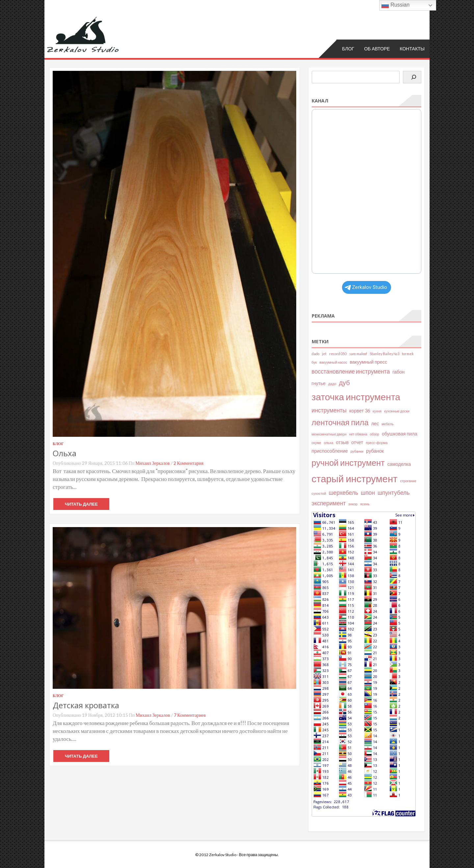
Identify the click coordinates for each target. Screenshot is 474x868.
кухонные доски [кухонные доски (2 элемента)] (397, 411)
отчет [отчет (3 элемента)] (357, 442)
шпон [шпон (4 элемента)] (368, 493)
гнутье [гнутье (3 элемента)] (319, 383)
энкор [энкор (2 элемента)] (353, 504)
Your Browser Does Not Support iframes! (367, 191)
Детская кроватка (86, 705)
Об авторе (377, 48)
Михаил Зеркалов (152, 463)
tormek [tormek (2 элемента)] (408, 354)
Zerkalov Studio (366, 287)
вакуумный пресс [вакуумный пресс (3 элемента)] (369, 362)
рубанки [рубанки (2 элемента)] (357, 451)
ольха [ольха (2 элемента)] (329, 443)
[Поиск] (412, 77)
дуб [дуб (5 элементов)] (344, 382)
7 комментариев (190, 715)
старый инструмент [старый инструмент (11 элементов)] (355, 478)
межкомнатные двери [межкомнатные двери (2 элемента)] (329, 434)
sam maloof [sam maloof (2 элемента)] (358, 354)
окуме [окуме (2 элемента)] (316, 443)
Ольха (65, 453)
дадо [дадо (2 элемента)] (332, 384)
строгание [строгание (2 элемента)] (408, 481)
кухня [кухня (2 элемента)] (377, 411)
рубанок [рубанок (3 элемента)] (375, 451)
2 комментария (188, 463)
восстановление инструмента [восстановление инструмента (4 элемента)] (351, 371)
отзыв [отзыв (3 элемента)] (342, 442)
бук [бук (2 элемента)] (314, 362)
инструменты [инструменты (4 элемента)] (329, 410)
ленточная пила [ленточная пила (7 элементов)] (340, 422)
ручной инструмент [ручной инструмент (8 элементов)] (348, 462)
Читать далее (81, 504)
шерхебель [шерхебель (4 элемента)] (343, 493)
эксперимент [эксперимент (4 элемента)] (329, 503)
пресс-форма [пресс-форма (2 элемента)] (377, 443)
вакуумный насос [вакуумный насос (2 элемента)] (333, 362)
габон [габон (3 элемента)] (398, 371)
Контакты (412, 48)
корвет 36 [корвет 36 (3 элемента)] (360, 410)
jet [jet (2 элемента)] (324, 354)
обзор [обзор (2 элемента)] (375, 434)
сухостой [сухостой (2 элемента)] (319, 493)
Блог (348, 48)
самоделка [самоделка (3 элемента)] (399, 464)
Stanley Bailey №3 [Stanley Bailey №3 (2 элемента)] (384, 354)
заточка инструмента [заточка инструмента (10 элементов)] (356, 397)
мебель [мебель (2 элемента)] (387, 424)
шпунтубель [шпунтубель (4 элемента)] (394, 493)
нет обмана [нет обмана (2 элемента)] (358, 434)
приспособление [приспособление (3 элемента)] (330, 451)
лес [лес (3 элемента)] (375, 423)
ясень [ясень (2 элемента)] (365, 504)
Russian (395, 5)
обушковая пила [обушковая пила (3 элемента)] (400, 434)
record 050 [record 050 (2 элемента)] (338, 354)
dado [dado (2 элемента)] (316, 354)
